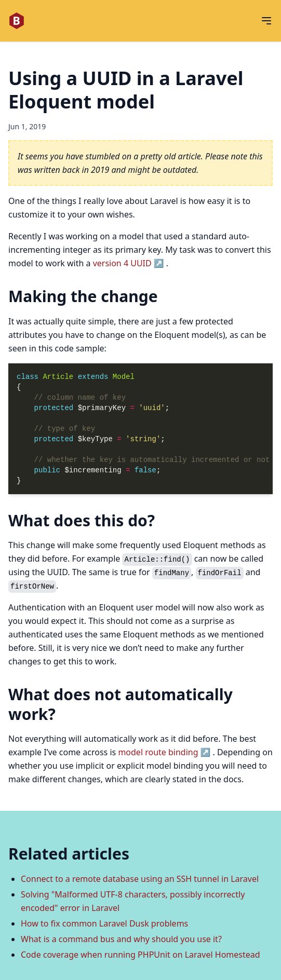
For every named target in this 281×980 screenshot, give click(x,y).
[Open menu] (266, 21)
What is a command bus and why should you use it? (121, 939)
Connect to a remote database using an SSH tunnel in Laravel (140, 879)
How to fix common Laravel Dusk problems (104, 923)
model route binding (158, 752)
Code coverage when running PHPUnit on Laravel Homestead (140, 955)
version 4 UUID (122, 263)
